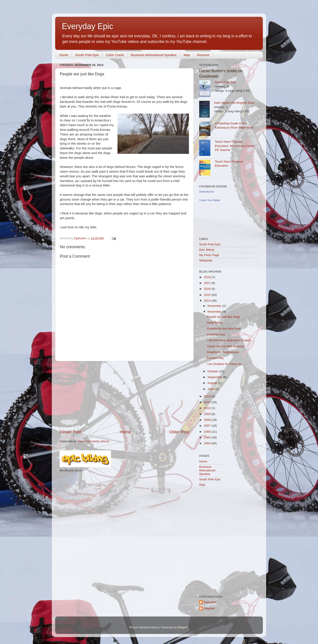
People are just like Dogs (223, 317)
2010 (208, 408)
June (211, 389)
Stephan (209, 608)
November (215, 312)
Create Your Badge (210, 200)
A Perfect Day (216, 334)
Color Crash (115, 55)
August (213, 383)
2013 (208, 396)
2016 (208, 289)
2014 (208, 301)
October (213, 371)
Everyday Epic (88, 26)
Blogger (183, 627)
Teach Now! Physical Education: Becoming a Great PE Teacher (234, 146)
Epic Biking (207, 250)
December (215, 306)
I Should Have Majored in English (229, 340)
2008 (208, 420)
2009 (208, 414)
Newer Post (71, 432)
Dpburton (210, 602)
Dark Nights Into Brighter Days (234, 103)
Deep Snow (215, 323)
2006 (208, 432)
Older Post (179, 432)
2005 (208, 437)
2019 (208, 277)
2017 (208, 283)
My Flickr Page (209, 255)
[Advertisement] (124, 395)
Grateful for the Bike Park (224, 329)
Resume (203, 55)
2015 (208, 295)
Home (64, 55)
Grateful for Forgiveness (223, 352)
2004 (208, 443)
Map (187, 55)
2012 (208, 402)
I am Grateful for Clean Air (224, 364)
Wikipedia (206, 260)
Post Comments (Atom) (94, 441)
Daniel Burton (207, 192)
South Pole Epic (87, 55)
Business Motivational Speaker (154, 55)
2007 (208, 426)
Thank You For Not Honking (225, 346)
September (215, 377)
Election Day (215, 358)
